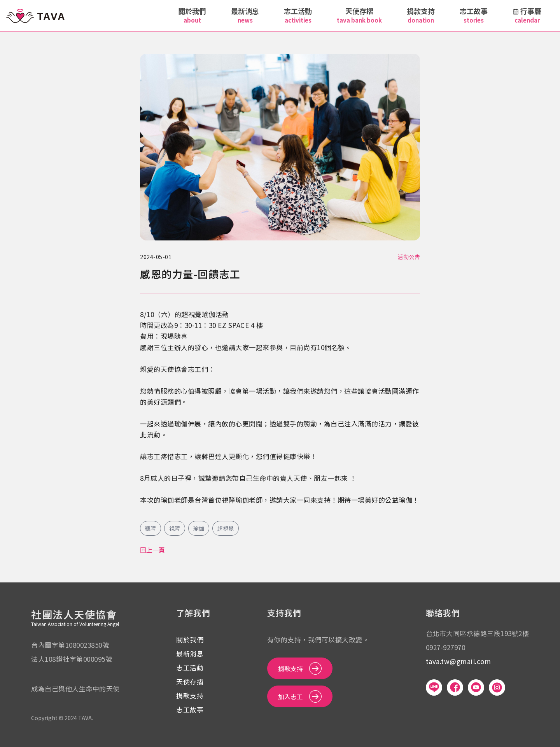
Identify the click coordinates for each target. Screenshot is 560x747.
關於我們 (190, 639)
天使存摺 (190, 681)
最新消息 (190, 653)
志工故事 (190, 709)
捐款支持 (190, 695)
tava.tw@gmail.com (458, 661)
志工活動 (190, 667)
